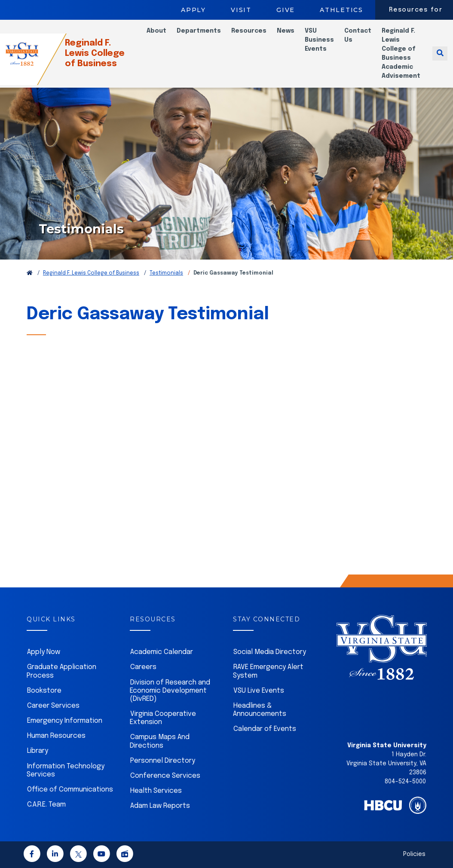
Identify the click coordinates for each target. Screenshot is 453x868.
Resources (249, 31)
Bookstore (44, 691)
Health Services (156, 791)
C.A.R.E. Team (46, 805)
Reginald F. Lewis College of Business (103, 53)
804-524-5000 (405, 782)
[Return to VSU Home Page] (30, 273)
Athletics (341, 10)
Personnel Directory (163, 761)
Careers (143, 667)
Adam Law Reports (160, 806)
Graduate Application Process (61, 671)
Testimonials (166, 273)
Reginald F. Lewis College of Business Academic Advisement (401, 53)
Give (286, 10)
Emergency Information (65, 721)
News (286, 31)
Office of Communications (70, 790)
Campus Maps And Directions (160, 741)
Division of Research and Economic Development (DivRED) (170, 691)
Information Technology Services (66, 770)
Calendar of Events (265, 729)
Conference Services (165, 776)
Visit (241, 10)
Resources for (416, 10)
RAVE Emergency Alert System (268, 671)
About (156, 31)
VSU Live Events (259, 691)
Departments (199, 31)
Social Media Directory (270, 652)
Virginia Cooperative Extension (163, 718)
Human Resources (56, 736)
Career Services (53, 706)
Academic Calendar (162, 652)
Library (38, 751)
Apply (193, 10)
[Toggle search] (440, 53)
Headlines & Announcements (260, 710)
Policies (414, 854)
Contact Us (358, 35)
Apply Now (44, 652)
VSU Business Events (319, 40)
